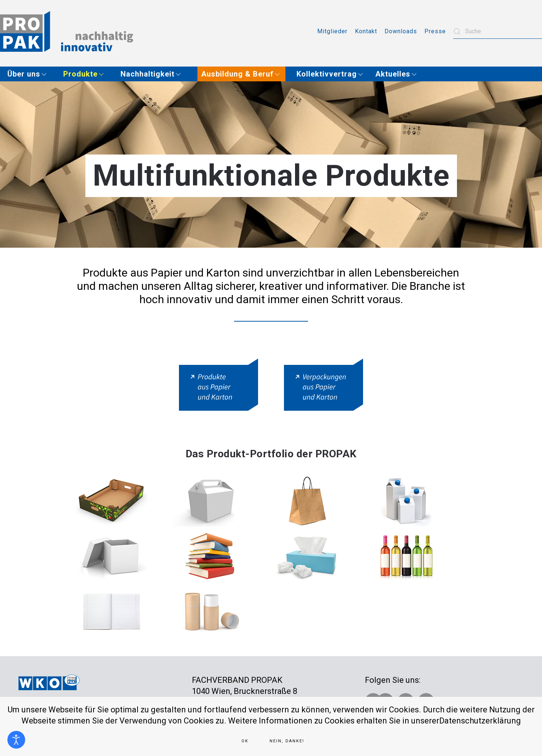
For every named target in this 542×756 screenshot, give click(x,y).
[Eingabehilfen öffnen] (16, 740)
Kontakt (366, 31)
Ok (245, 741)
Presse (435, 31)
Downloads (401, 31)
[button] (30, 74)
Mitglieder (332, 31)
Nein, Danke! (287, 741)
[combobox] (498, 31)
